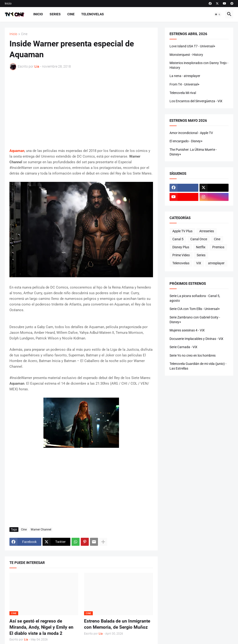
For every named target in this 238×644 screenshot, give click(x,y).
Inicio (8, 4)
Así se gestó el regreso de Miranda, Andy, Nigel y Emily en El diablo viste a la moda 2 (41, 627)
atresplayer (216, 263)
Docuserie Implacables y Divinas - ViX (196, 339)
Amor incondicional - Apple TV (191, 133)
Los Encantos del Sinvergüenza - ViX (196, 101)
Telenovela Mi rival (183, 93)
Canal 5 (178, 239)
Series (55, 14)
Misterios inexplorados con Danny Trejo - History (199, 65)
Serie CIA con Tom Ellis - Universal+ (195, 309)
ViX (199, 263)
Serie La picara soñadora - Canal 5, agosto (195, 298)
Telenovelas (93, 14)
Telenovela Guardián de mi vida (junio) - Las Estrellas (198, 366)
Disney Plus (181, 247)
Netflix (201, 247)
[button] (218, 14)
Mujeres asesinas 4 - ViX (187, 330)
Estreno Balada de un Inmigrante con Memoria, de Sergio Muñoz (117, 624)
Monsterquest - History (186, 55)
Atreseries (207, 231)
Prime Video (181, 255)
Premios (218, 247)
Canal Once (199, 239)
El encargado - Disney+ (186, 141)
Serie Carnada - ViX (183, 347)
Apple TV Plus (182, 231)
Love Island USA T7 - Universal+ (192, 46)
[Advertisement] (81, 109)
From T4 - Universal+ (185, 84)
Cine (71, 14)
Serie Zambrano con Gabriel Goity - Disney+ (195, 320)
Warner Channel (41, 530)
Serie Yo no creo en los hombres (193, 355)
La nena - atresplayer (185, 76)
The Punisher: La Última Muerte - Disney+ (193, 152)
